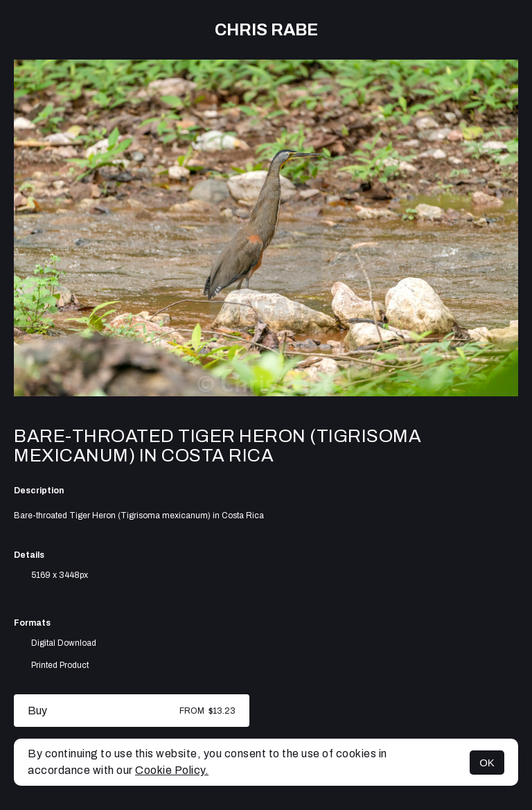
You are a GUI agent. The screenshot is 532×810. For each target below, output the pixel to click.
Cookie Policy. (172, 770)
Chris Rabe (266, 30)
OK (487, 763)
